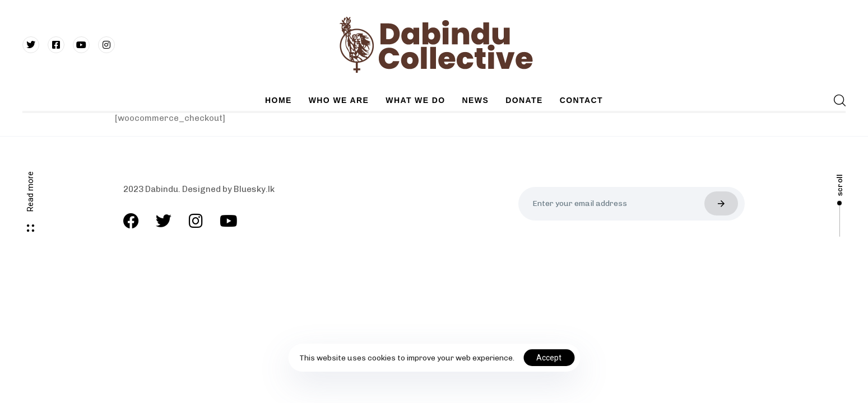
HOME (278, 100)
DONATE (524, 100)
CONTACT (581, 100)
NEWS (476, 100)
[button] (839, 100)
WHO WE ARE (339, 100)
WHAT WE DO (415, 100)
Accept (549, 358)
